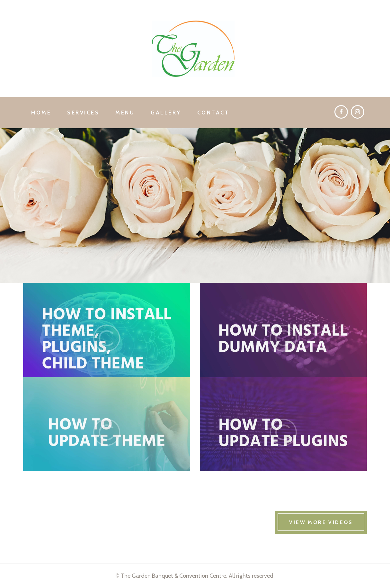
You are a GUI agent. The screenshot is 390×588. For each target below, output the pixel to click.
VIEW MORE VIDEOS (321, 522)
